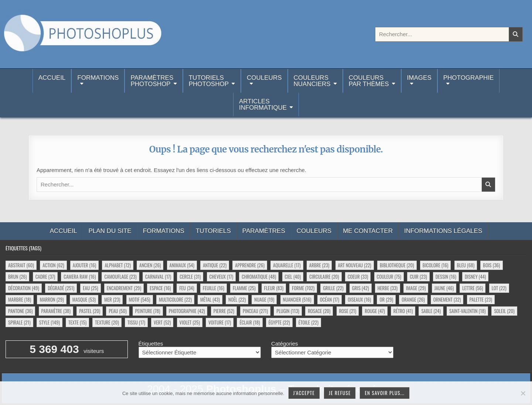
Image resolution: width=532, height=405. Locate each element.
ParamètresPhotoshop (152, 81)
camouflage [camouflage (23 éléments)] (120, 277)
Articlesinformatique (263, 104)
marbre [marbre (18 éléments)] (20, 299)
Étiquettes (151, 344)
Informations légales (443, 231)
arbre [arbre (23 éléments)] (319, 265)
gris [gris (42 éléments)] (361, 288)
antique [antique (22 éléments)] (215, 265)
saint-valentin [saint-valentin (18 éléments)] (467, 311)
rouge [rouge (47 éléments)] (375, 311)
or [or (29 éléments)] (386, 299)
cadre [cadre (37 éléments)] (45, 277)
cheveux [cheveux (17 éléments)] (221, 277)
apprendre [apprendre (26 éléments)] (250, 265)
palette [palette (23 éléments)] (481, 299)
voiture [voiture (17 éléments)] (220, 322)
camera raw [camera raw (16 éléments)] (80, 277)
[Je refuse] (523, 393)
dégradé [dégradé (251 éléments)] (61, 288)
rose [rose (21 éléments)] (348, 311)
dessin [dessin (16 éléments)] (446, 277)
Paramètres (264, 231)
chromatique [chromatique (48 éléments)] (259, 277)
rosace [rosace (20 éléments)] (319, 311)
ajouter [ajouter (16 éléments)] (84, 265)
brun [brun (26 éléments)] (17, 277)
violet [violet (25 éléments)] (190, 322)
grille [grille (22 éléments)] (333, 288)
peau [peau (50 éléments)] (117, 311)
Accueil (52, 81)
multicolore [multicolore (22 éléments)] (175, 299)
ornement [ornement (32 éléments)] (447, 299)
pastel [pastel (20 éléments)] (90, 311)
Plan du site (110, 231)
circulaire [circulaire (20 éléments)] (324, 277)
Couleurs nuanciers (312, 81)
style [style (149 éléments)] (50, 322)
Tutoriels (213, 231)
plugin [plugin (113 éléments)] (288, 311)
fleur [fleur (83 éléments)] (274, 288)
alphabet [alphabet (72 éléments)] (117, 265)
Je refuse (340, 393)
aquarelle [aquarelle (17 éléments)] (287, 265)
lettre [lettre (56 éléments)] (473, 288)
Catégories (285, 344)
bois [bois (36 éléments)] (491, 265)
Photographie (469, 78)
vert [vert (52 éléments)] (162, 322)
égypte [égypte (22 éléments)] (279, 322)
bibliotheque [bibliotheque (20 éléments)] (397, 265)
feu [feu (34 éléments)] (187, 288)
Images (419, 78)
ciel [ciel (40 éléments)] (293, 277)
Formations (98, 78)
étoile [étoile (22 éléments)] (308, 322)
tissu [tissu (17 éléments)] (136, 322)
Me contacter (368, 231)
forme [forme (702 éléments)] (303, 288)
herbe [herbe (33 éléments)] (388, 288)
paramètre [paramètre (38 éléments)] (56, 311)
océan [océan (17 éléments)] (330, 299)
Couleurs (264, 78)
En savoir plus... (385, 393)
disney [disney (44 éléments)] (475, 277)
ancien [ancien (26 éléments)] (150, 265)
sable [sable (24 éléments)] (431, 311)
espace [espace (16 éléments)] (160, 288)
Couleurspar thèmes (369, 81)
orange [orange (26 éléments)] (413, 299)
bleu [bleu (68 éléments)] (466, 265)
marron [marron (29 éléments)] (52, 299)
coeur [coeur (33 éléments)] (358, 277)
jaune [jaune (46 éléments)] (444, 288)
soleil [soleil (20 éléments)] (504, 311)
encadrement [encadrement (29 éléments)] (124, 288)
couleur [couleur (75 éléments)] (389, 277)
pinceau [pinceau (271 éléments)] (255, 311)
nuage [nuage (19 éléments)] (264, 299)
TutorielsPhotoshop (209, 81)
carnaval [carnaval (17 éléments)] (158, 277)
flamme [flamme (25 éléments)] (244, 288)
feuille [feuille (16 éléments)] (214, 288)
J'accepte (304, 393)
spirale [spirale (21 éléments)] (19, 322)
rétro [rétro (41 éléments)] (403, 311)
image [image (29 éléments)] (416, 288)
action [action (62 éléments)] (53, 265)
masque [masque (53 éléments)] (84, 299)
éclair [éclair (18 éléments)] (250, 322)
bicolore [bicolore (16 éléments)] (436, 265)
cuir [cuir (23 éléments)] (418, 277)
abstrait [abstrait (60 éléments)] (21, 265)
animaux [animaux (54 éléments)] (182, 265)
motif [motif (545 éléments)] (140, 299)
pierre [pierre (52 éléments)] (224, 311)
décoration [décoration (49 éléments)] (24, 288)
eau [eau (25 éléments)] (90, 288)
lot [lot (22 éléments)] (499, 288)
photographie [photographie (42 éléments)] (187, 311)
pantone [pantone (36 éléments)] (20, 311)
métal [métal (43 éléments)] (210, 299)
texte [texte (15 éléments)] (77, 322)
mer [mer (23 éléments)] (112, 299)
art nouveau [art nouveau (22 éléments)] (355, 265)
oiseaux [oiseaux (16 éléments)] (359, 299)
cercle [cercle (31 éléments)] (190, 277)
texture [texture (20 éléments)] (107, 322)
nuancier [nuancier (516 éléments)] (297, 299)
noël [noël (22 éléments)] (237, 299)
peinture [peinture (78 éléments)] (148, 311)
